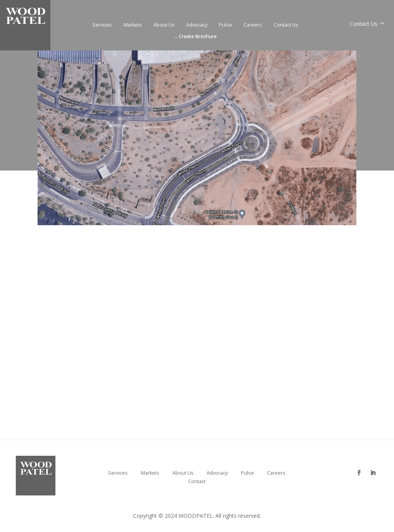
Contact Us (286, 25)
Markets (133, 25)
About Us (164, 25)
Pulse (225, 25)
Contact (197, 482)
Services (102, 25)
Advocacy (197, 25)
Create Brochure (195, 37)
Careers (253, 25)
